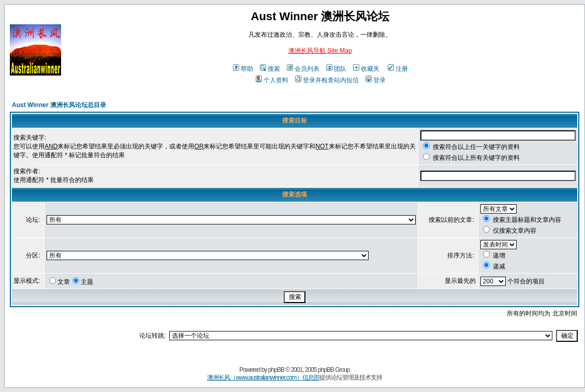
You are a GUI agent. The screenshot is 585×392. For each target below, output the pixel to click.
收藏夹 (366, 69)
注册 (398, 69)
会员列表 (303, 69)
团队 (336, 69)
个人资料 (272, 80)
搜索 (270, 69)
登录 (376, 80)
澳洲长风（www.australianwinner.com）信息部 (263, 378)
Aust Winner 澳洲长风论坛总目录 (59, 105)
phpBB (276, 370)
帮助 (243, 69)
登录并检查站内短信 (327, 80)
